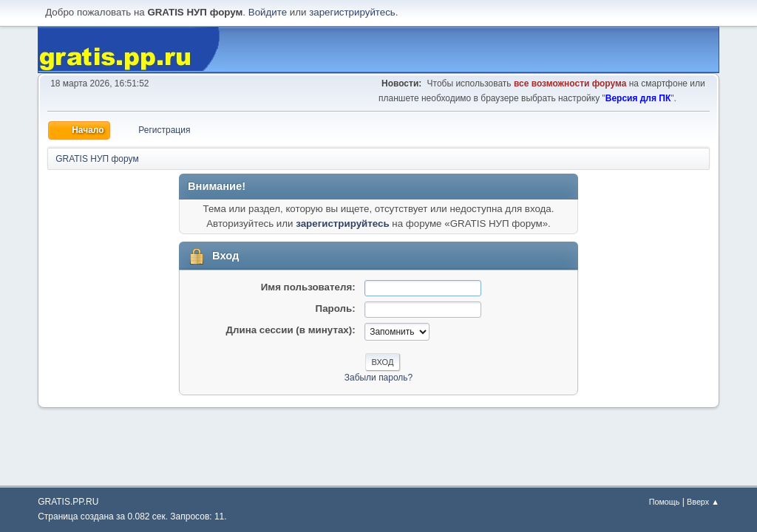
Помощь (665, 502)
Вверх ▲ (703, 502)
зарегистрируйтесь (352, 12)
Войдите (268, 12)
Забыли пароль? (379, 378)
